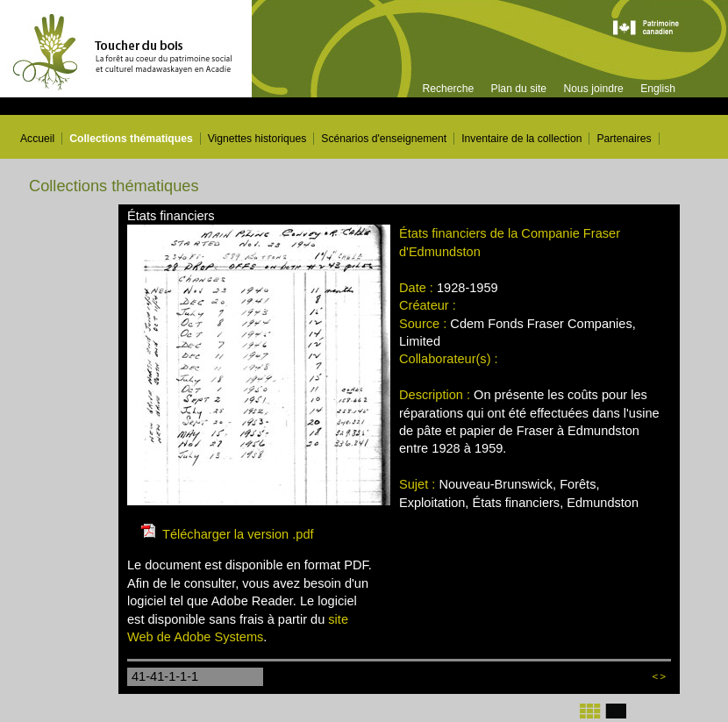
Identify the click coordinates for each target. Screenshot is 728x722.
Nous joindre (593, 89)
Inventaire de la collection (521, 139)
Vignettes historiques (257, 139)
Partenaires (624, 139)
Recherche (448, 89)
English (658, 89)
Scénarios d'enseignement (384, 139)
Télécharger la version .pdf (238, 534)
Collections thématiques (131, 139)
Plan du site (519, 89)
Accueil (37, 139)
